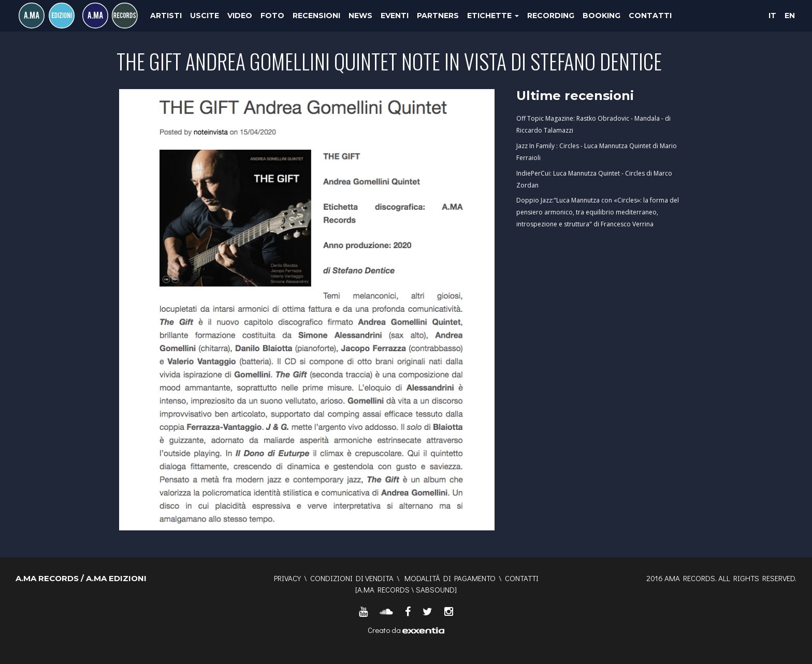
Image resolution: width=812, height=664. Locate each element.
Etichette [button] (493, 16)
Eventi (395, 16)
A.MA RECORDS (383, 589)
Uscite (205, 16)
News (360, 16)
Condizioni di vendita (352, 578)
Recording (551, 16)
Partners (438, 16)
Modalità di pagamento (450, 578)
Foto (272, 16)
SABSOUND (435, 589)
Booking (601, 16)
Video (240, 16)
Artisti (166, 16)
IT (772, 16)
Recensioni (316, 16)
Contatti (650, 16)
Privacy (287, 578)
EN (790, 16)
